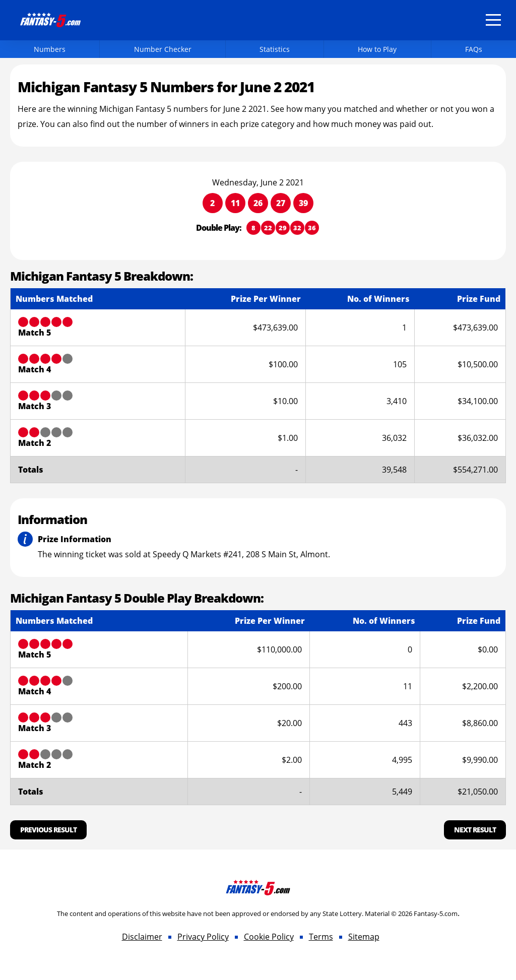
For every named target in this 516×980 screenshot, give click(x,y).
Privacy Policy (203, 937)
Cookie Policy (269, 937)
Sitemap (364, 937)
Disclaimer (142, 937)
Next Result (475, 830)
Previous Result (48, 830)
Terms (321, 937)
